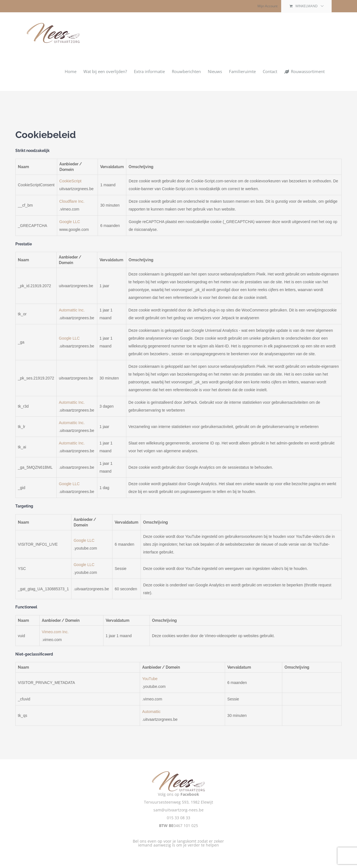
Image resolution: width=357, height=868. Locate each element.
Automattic (151, 712)
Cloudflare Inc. (72, 201)
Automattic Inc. (72, 310)
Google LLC (70, 222)
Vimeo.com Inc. (55, 632)
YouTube (150, 679)
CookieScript (70, 181)
